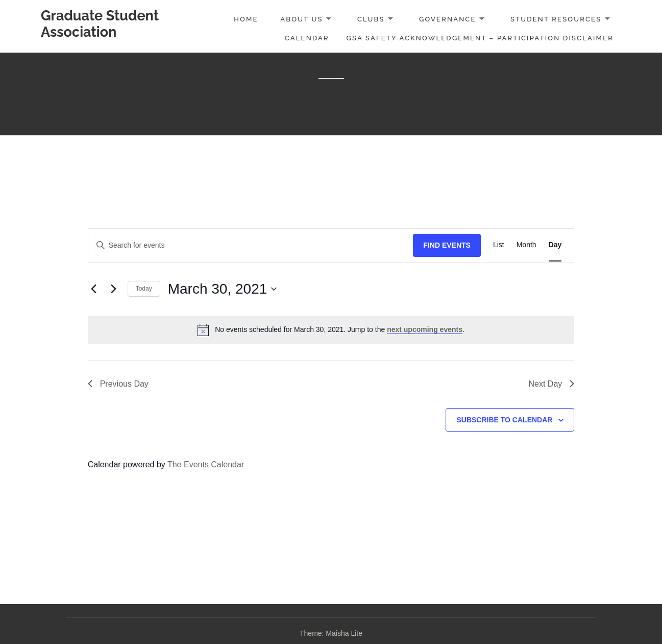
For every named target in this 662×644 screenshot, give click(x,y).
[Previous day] (94, 289)
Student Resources (556, 19)
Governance (448, 19)
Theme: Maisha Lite (331, 633)
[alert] (331, 330)
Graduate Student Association (100, 24)
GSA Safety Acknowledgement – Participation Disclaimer (480, 38)
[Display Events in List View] (499, 245)
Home (246, 19)
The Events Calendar (206, 464)
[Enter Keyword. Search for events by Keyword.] (251, 245)
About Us (301, 19)
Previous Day (118, 384)
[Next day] (114, 289)
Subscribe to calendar (504, 420)
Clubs (371, 19)
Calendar (307, 38)
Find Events (447, 245)
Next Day (552, 384)
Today (144, 289)
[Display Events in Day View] (555, 245)
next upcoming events (425, 329)
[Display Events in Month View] (526, 245)
